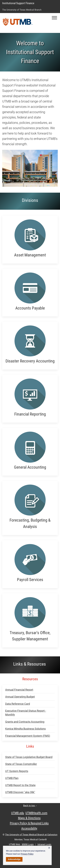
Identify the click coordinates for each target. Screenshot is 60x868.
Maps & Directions (29, 818)
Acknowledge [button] (14, 859)
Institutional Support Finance (18, 3)
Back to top (30, 806)
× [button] (49, 848)
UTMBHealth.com (36, 813)
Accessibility (29, 828)
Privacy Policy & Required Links (29, 823)
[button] (54, 18)
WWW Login (28, 844)
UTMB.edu (18, 813)
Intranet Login (44, 844)
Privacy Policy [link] (27, 854)
